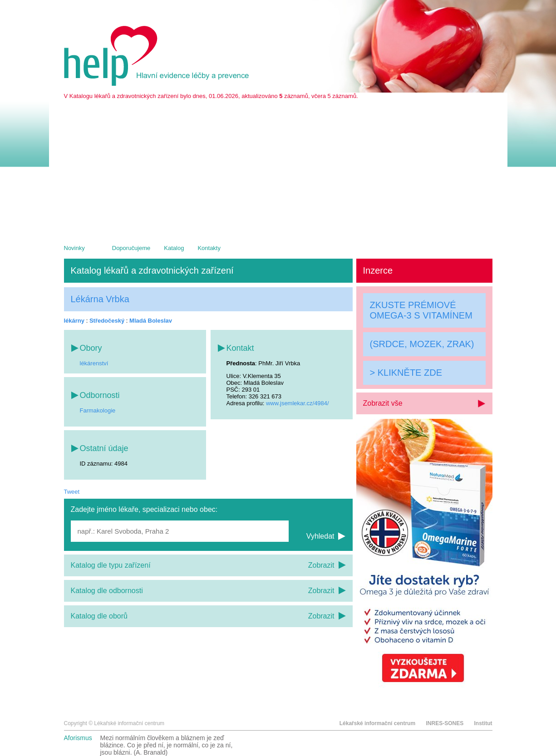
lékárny (74, 321)
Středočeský (107, 321)
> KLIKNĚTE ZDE (406, 373)
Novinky (74, 248)
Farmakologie (98, 410)
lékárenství (94, 363)
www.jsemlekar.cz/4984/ (298, 403)
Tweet (72, 492)
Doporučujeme (131, 248)
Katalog (174, 248)
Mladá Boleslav (151, 321)
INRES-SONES (445, 723)
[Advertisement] (278, 167)
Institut (483, 723)
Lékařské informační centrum (377, 723)
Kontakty (209, 248)
